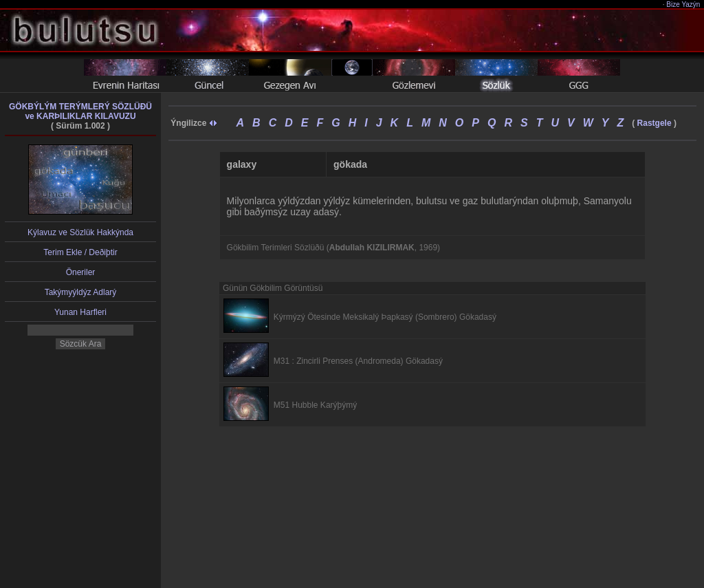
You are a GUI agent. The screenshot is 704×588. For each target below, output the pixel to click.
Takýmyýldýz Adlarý (81, 292)
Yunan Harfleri (80, 312)
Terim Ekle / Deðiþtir (80, 252)
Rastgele (654, 123)
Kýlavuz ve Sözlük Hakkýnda (80, 232)
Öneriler (81, 272)
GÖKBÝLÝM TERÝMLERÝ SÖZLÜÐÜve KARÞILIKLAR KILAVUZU (80, 111)
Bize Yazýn (684, 4)
